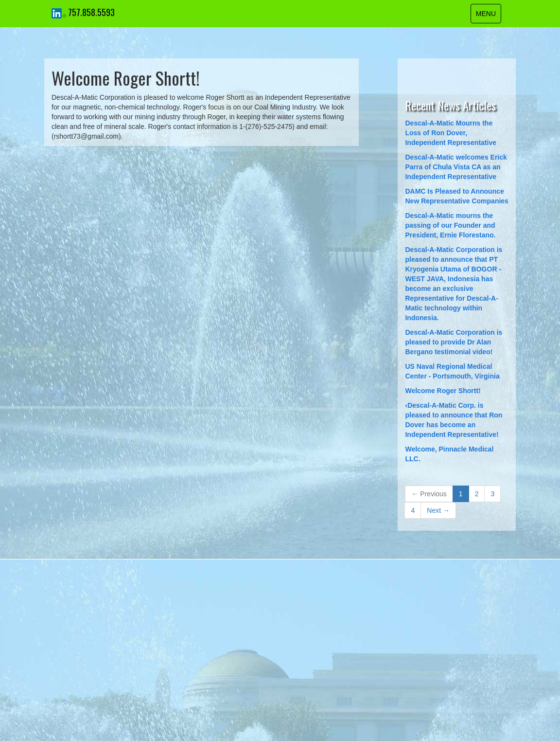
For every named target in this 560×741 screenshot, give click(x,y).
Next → (438, 510)
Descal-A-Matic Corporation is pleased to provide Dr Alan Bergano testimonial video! (454, 342)
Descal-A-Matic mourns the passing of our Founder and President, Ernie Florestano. (450, 225)
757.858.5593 (91, 12)
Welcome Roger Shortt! (443, 391)
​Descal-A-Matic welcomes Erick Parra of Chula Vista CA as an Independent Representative (456, 167)
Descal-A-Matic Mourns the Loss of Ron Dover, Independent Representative (451, 133)
